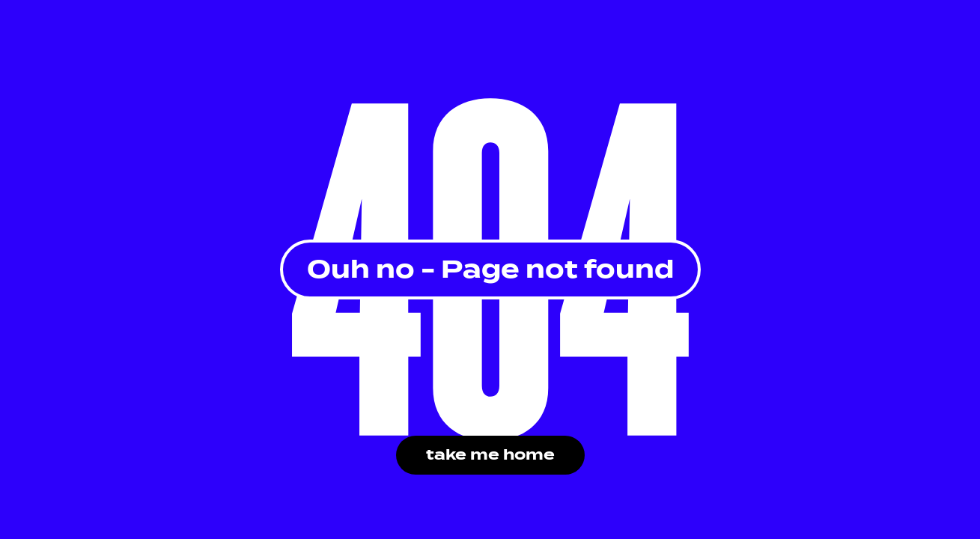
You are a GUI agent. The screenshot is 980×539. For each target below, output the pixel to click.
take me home (490, 455)
